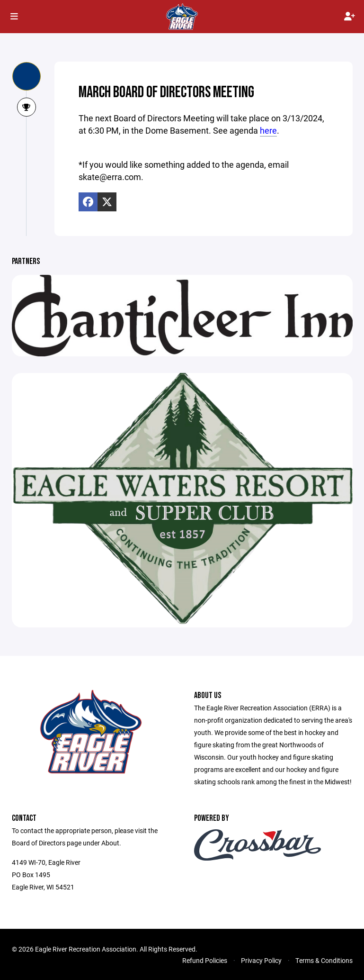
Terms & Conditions (324, 960)
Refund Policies (205, 960)
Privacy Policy (261, 960)
